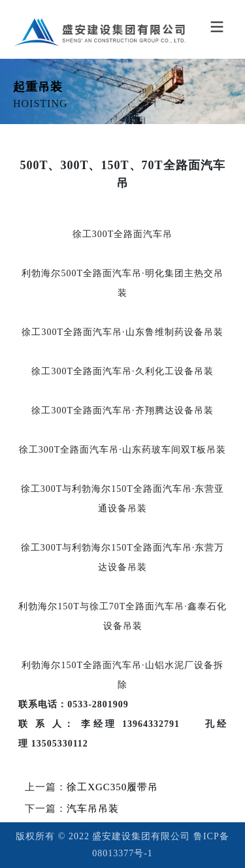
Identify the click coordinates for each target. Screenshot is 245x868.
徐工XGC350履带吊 (112, 787)
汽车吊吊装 (93, 809)
